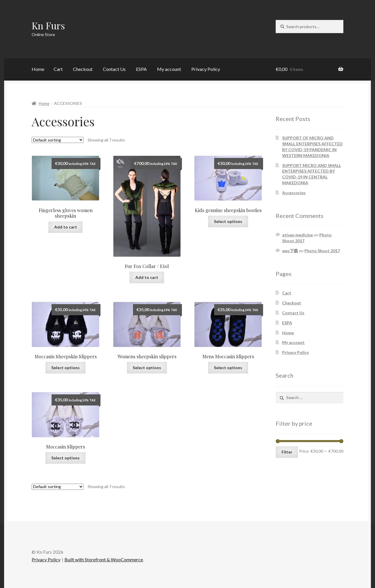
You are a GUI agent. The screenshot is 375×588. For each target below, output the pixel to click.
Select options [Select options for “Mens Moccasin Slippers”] (228, 368)
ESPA (141, 69)
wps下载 (290, 251)
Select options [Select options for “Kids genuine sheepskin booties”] (228, 221)
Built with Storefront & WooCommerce (104, 559)
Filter (287, 452)
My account (169, 69)
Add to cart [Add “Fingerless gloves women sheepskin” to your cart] (66, 227)
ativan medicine (298, 235)
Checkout (83, 69)
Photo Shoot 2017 (322, 251)
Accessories (294, 193)
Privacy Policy (206, 69)
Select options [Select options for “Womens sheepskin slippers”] (147, 368)
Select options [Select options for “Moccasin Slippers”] (65, 458)
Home (38, 69)
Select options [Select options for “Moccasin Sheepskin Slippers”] (65, 368)
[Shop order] (58, 140)
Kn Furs (48, 25)
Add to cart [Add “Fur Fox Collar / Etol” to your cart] (147, 277)
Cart (58, 69)
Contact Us (114, 69)
